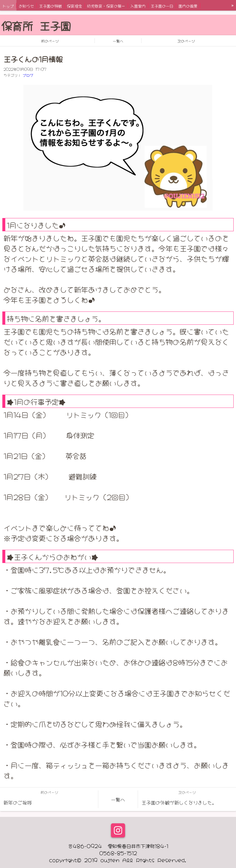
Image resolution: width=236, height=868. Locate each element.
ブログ (28, 75)
